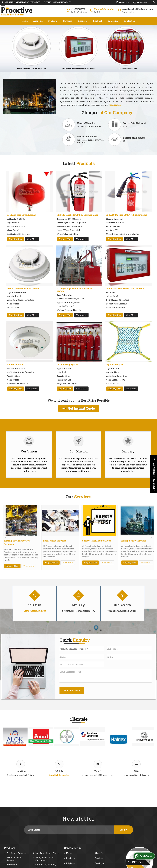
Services (69, 21)
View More (32, 239)
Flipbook (98, 21)
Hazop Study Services (134, 541)
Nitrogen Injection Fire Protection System (75, 290)
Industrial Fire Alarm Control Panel (125, 288)
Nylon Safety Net (115, 365)
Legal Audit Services (55, 541)
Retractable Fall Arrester (14, 859)
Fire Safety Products (16, 853)
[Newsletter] (69, 830)
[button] (104, 9)
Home (25, 21)
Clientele (83, 21)
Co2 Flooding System (68, 365)
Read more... (115, 105)
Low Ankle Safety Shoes (47, 853)
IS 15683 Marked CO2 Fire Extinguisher (127, 215)
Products (54, 21)
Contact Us (130, 21)
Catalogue (113, 21)
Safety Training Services (97, 541)
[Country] (129, 657)
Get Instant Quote (79, 408)
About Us (38, 21)
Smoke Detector (15, 365)
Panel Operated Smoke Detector (24, 288)
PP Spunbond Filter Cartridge (45, 859)
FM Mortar (12, 865)
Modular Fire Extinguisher (21, 215)
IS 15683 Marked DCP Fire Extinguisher (77, 215)
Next (151, 537)
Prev (6, 537)
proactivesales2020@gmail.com (137, 9)
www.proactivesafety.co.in (136, 775)
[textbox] (82, 649)
